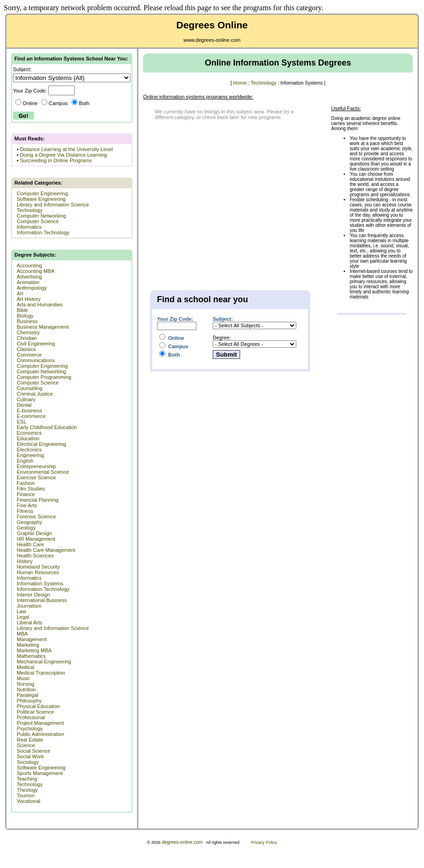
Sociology (28, 762)
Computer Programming (44, 377)
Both (81, 103)
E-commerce (31, 416)
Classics (26, 349)
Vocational (29, 801)
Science (26, 745)
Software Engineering (41, 199)
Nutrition (26, 689)
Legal (23, 617)
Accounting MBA (36, 271)
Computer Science (38, 221)
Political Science (35, 712)
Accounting (29, 265)
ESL (22, 422)
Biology (25, 316)
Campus (55, 103)
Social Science (33, 751)
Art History (29, 299)
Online (26, 103)
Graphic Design (34, 533)
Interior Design (33, 595)
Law (21, 611)
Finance (26, 494)
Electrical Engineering (41, 444)
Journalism (29, 606)
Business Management (43, 327)
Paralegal (27, 695)
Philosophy (29, 701)
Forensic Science (36, 517)
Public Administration (40, 734)
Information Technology (43, 232)
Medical (26, 667)
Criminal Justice (35, 394)
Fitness (25, 511)
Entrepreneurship (36, 466)
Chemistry (28, 332)
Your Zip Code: (175, 319)
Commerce (29, 355)
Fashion (26, 483)
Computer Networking (41, 216)
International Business (42, 600)
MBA (22, 634)
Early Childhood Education (47, 427)
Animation (28, 282)
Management (32, 639)
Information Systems (40, 583)
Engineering (30, 455)
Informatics (29, 227)
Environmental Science (43, 472)
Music (23, 678)
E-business (29, 411)
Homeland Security (38, 567)
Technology (30, 210)
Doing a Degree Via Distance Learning (64, 155)
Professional (31, 717)
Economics (29, 433)
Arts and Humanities (40, 305)
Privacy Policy (264, 842)
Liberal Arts (29, 623)
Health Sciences (35, 556)
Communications (36, 360)
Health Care (30, 544)
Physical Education (38, 706)
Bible (22, 310)
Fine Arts (27, 505)
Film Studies (31, 489)
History (25, 561)
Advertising (29, 277)
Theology (27, 790)
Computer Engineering (42, 193)
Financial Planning (38, 500)
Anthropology (32, 288)
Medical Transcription (41, 673)
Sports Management (40, 773)
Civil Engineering (36, 344)
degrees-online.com (182, 842)
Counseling (29, 388)
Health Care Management (46, 550)
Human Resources (38, 572)
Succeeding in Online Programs (56, 160)
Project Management (40, 723)
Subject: (223, 319)
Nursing (26, 684)
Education (28, 438)
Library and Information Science (53, 205)
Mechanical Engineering (44, 662)
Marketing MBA (34, 650)
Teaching (27, 779)
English (25, 461)
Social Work (30, 756)
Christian (27, 338)
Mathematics (31, 656)
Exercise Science (36, 477)
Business (27, 321)
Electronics (29, 450)
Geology (26, 528)
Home (240, 83)
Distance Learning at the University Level (66, 149)
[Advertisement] (220, 197)
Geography (29, 522)
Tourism (26, 795)
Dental (24, 405)
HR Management (36, 539)
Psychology (30, 729)
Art (20, 293)
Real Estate (30, 740)
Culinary (26, 399)
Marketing (28, 645)
